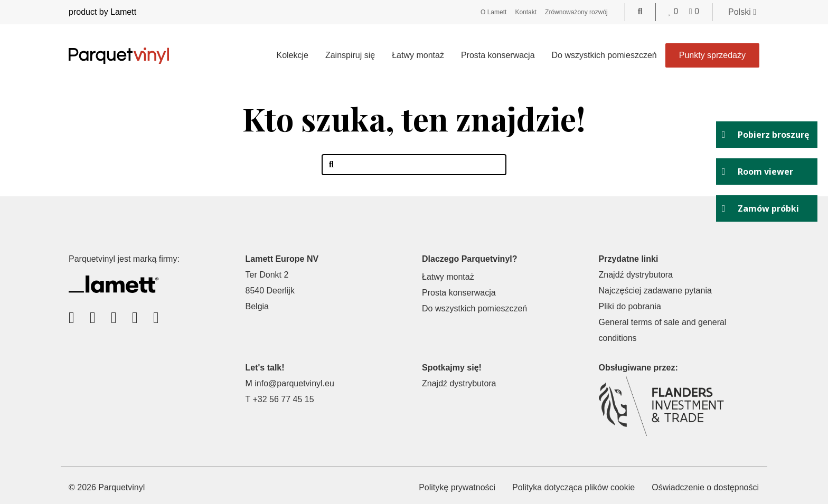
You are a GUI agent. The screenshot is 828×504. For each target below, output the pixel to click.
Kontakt (526, 12)
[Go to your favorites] (675, 11)
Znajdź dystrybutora (636, 275)
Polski (742, 12)
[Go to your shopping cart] (694, 11)
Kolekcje (292, 55)
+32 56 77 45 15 (283, 399)
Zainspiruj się (350, 55)
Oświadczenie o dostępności (705, 487)
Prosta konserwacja (498, 55)
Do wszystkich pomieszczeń (604, 55)
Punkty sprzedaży (712, 55)
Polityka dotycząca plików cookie (573, 487)
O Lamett (493, 12)
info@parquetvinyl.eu (294, 383)
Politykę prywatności (457, 487)
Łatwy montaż (418, 55)
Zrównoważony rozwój (576, 12)
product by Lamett (102, 12)
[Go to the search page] (640, 11)
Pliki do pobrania (630, 306)
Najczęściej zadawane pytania (655, 291)
